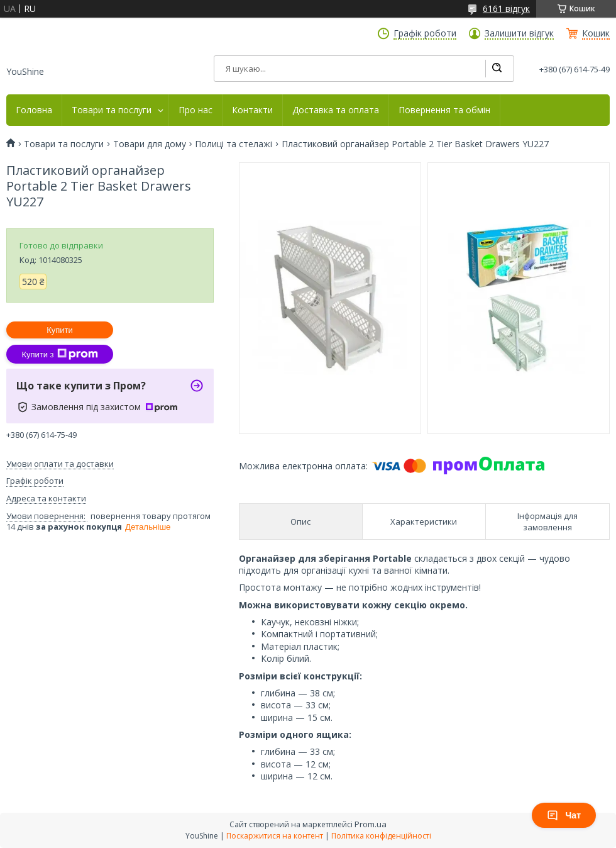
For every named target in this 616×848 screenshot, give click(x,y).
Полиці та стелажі (234, 144)
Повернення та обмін (444, 110)
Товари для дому (150, 144)
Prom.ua (371, 824)
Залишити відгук (519, 33)
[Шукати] (497, 69)
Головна (34, 110)
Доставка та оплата (336, 110)
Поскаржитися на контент (275, 836)
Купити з (59, 354)
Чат (564, 815)
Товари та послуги (112, 110)
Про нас (195, 110)
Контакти (252, 110)
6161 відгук (506, 8)
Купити (60, 330)
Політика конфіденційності (381, 836)
